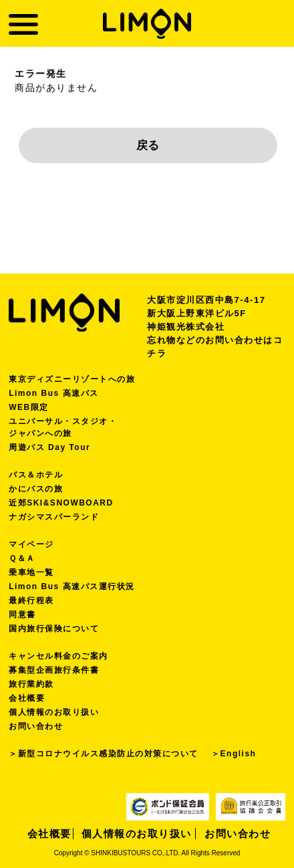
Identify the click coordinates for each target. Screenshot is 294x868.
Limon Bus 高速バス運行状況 (71, 586)
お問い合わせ (36, 726)
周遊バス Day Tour (49, 447)
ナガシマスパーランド (54, 517)
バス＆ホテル (36, 475)
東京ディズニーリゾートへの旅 (72, 379)
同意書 (22, 615)
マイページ (31, 544)
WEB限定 (29, 407)
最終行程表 (31, 601)
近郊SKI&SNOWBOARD (61, 503)
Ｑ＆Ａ (22, 558)
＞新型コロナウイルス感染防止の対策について (104, 754)
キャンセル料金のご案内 (58, 656)
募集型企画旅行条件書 (54, 670)
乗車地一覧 (31, 572)
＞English (234, 754)
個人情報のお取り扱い (54, 712)
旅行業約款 (31, 684)
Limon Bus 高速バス (53, 393)
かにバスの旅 (36, 489)
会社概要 (27, 698)
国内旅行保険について (54, 629)
